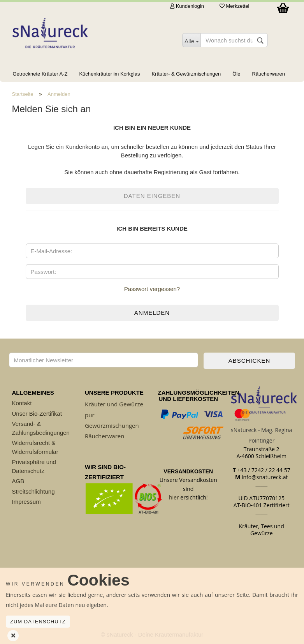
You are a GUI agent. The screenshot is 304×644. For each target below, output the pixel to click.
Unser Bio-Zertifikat (37, 414)
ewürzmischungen (114, 425)
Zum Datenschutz (38, 622)
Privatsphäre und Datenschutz (34, 466)
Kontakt (22, 403)
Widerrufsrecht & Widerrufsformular (35, 447)
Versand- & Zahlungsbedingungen (41, 428)
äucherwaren (106, 436)
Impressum (26, 502)
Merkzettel (235, 6)
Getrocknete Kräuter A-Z (40, 74)
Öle (236, 74)
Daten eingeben (152, 196)
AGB (18, 481)
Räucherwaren (268, 74)
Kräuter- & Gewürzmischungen (186, 74)
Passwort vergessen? (152, 289)
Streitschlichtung (33, 491)
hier (174, 497)
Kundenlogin (187, 6)
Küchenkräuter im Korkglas (109, 74)
